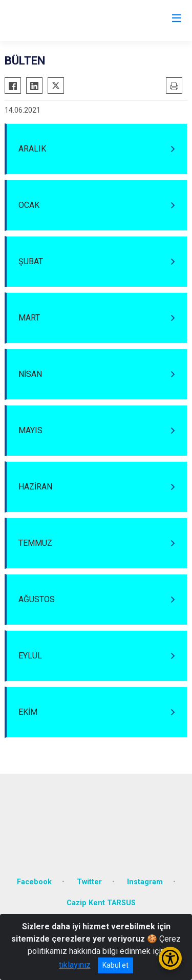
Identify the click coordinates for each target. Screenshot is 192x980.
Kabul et (115, 965)
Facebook (34, 882)
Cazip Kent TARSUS (101, 903)
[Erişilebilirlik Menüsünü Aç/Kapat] (170, 958)
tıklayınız (75, 965)
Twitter (89, 882)
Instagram (145, 882)
